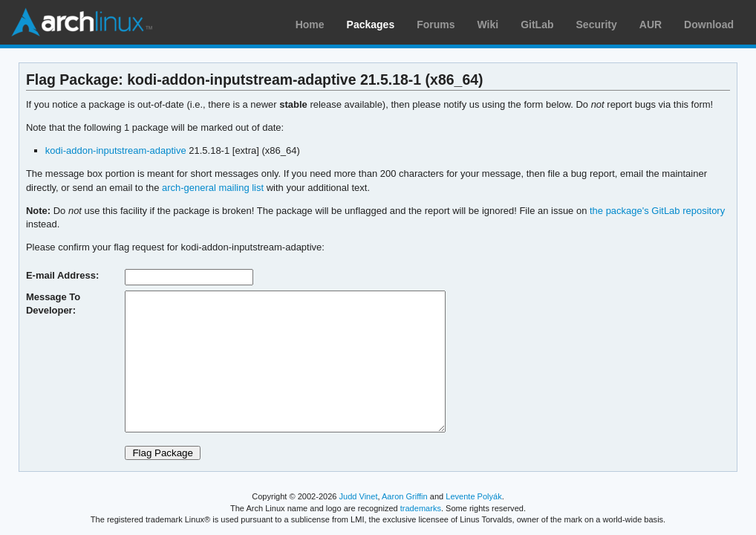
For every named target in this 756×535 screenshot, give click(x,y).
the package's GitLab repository (657, 211)
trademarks (421, 508)
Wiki (488, 25)
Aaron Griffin (405, 496)
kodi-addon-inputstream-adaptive (116, 150)
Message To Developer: (53, 304)
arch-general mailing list (213, 188)
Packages (371, 25)
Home (310, 25)
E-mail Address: (62, 275)
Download (709, 25)
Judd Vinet (359, 496)
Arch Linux (82, 22)
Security (597, 25)
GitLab (537, 25)
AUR (651, 25)
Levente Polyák (473, 496)
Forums (436, 25)
